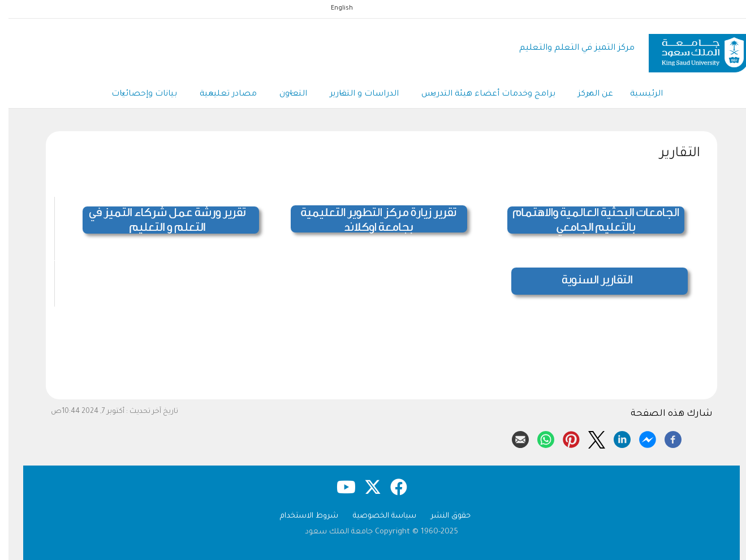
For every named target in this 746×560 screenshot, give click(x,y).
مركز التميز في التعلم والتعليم (568, 48)
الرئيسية (638, 94)
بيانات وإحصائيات (136, 95)
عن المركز (587, 95)
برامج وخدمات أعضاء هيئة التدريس (480, 95)
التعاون (285, 95)
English (333, 8)
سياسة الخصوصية (376, 516)
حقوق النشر (442, 516)
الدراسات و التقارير (356, 95)
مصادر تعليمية (220, 95)
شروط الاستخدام (301, 516)
